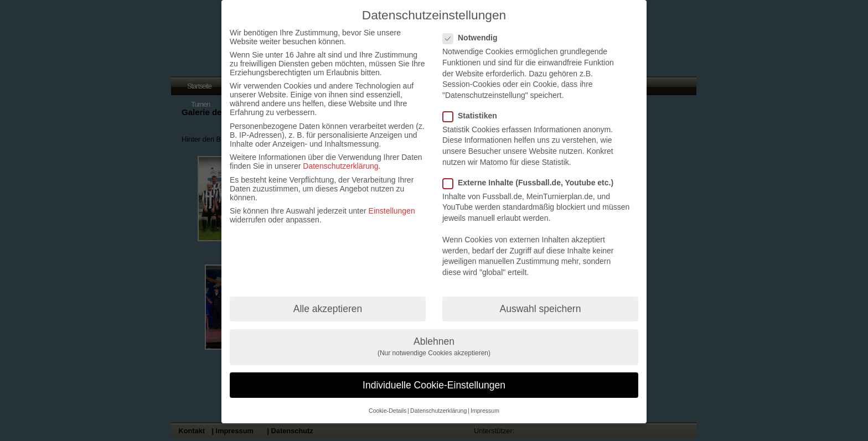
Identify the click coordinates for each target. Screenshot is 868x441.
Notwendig (475, 38)
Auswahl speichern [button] (541, 309)
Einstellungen (392, 211)
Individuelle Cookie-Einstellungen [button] (434, 385)
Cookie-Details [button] (387, 411)
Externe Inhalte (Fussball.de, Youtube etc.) (533, 183)
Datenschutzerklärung (340, 166)
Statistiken (474, 116)
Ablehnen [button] (434, 347)
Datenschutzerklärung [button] (438, 411)
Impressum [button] (485, 411)
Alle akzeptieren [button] (328, 309)
